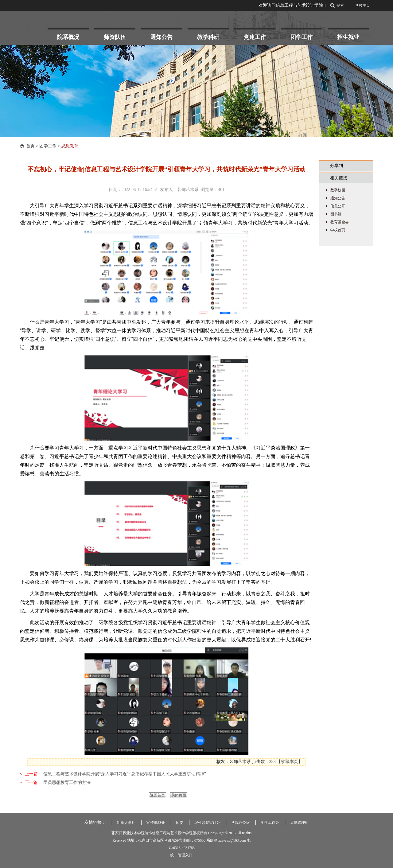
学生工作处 (270, 823)
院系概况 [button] (68, 37)
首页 (30, 146)
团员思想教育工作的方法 (66, 782)
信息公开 (338, 206)
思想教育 (70, 146)
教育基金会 (340, 222)
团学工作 (48, 146)
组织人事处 (126, 823)
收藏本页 (290, 762)
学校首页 (338, 230)
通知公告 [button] (161, 37)
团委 (180, 823)
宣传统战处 (156, 823)
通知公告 (338, 198)
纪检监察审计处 (207, 823)
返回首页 (158, 795)
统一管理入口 (181, 855)
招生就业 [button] (348, 37)
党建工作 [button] (255, 37)
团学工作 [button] (302, 37)
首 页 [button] (33, 35)
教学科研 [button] (208, 37)
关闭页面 (179, 795)
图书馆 (336, 214)
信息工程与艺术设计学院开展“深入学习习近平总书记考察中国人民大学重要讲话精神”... (126, 774)
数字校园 (338, 190)
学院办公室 (240, 823)
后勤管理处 (299, 823)
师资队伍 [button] (115, 37)
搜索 (340, 6)
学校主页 (363, 6)
